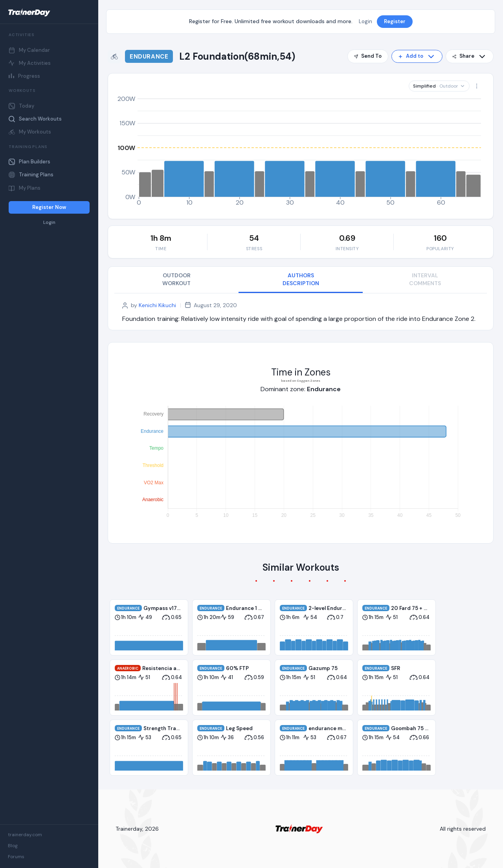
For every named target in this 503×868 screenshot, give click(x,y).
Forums (16, 857)
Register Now (49, 207)
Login (49, 222)
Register (395, 21)
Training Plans (31, 175)
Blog (13, 846)
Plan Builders (29, 162)
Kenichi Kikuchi (157, 305)
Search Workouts (35, 119)
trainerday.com (25, 835)
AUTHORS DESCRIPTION (301, 279)
